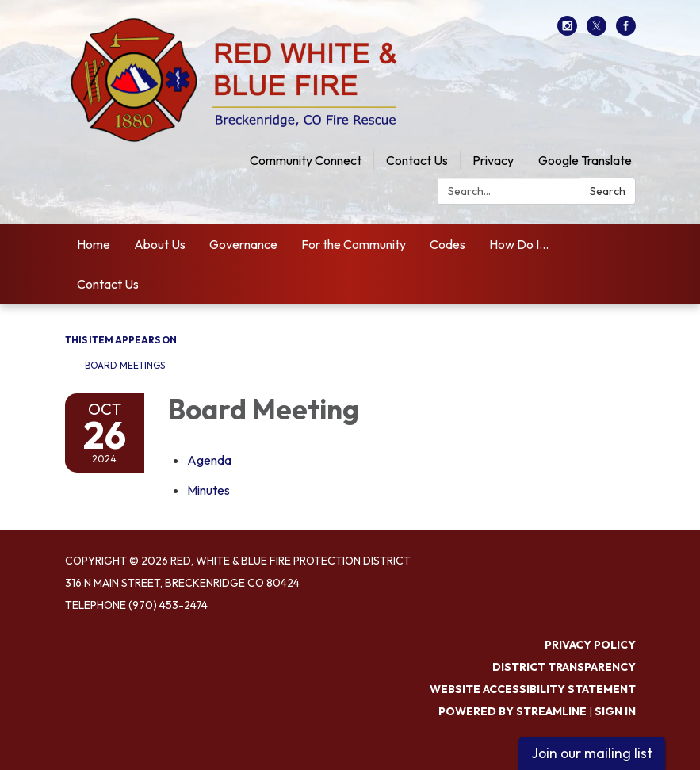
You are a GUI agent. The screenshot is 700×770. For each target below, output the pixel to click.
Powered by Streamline (513, 711)
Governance (243, 244)
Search (608, 191)
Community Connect (306, 160)
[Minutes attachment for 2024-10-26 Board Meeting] (208, 490)
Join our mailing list (592, 753)
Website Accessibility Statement (533, 689)
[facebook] (626, 31)
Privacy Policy (590, 645)
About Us (160, 244)
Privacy (493, 160)
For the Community (354, 244)
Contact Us (417, 160)
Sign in (615, 711)
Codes (448, 244)
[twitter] (597, 31)
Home (94, 244)
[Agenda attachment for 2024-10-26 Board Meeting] (209, 460)
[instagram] (567, 31)
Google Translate (585, 160)
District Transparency (564, 667)
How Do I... (519, 244)
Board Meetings (125, 365)
